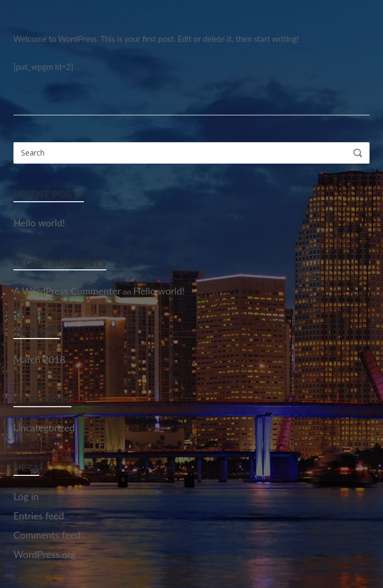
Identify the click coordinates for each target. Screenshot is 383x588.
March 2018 (39, 359)
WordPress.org (45, 554)
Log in (26, 496)
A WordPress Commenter (67, 291)
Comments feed (47, 535)
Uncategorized (44, 428)
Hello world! (39, 223)
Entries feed (39, 516)
